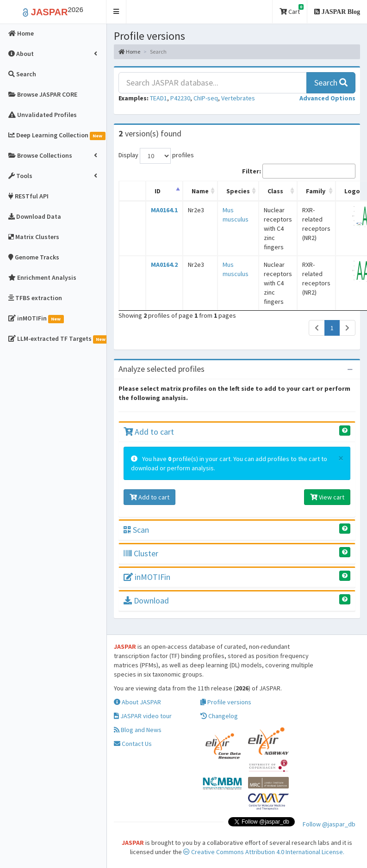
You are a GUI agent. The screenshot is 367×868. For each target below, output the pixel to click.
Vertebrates (238, 98)
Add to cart (149, 432)
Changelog (219, 716)
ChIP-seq (206, 98)
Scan (136, 530)
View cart (327, 497)
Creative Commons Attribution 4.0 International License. (264, 852)
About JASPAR (137, 702)
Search (331, 83)
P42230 (180, 98)
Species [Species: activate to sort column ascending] (238, 191)
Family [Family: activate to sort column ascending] (316, 191)
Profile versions (226, 702)
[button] (116, 12)
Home (129, 52)
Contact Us (133, 744)
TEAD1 (159, 98)
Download (146, 600)
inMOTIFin (147, 577)
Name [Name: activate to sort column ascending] (200, 191)
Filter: (299, 171)
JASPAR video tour (143, 716)
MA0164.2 (164, 265)
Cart (292, 10)
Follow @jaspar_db (329, 824)
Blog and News (138, 730)
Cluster (141, 553)
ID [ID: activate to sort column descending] (158, 191)
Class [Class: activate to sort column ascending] (275, 191)
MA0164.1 (164, 210)
